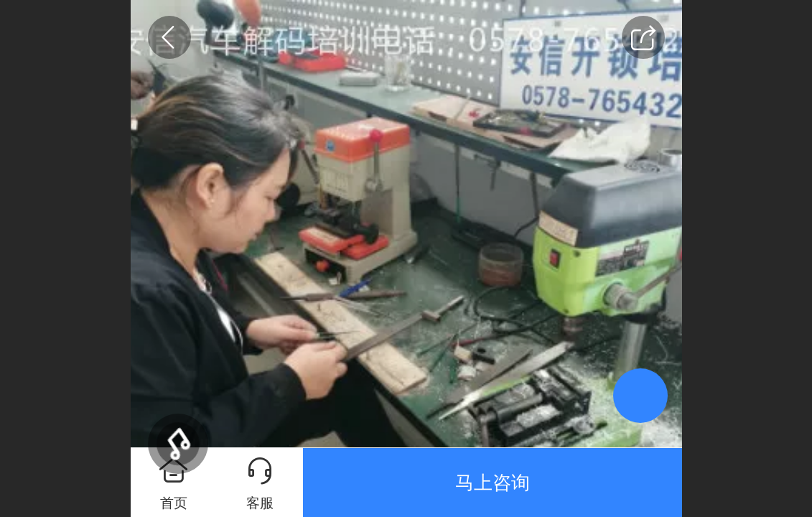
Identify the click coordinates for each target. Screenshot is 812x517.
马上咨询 (493, 483)
